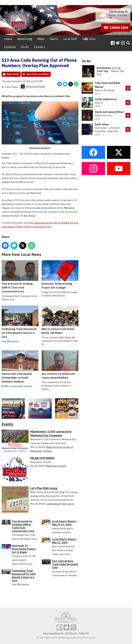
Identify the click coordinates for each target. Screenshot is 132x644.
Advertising (25, 39)
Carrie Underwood (106, 99)
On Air (25, 47)
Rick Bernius (104, 68)
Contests (10, 47)
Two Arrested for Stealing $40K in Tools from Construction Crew (20, 277)
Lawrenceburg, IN (118, 12)
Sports (54, 39)
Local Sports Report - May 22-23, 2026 (65, 523)
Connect (40, 47)
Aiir (76, 638)
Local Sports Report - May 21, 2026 (65, 541)
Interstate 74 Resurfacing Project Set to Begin (60, 275)
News (41, 39)
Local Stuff (70, 39)
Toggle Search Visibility (128, 43)
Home (8, 39)
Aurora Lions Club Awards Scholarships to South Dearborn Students (20, 366)
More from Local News (38, 74)
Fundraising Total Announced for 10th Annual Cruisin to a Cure (20, 322)
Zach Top (102, 71)
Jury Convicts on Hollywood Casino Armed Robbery (60, 365)
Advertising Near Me (53, 633)
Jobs (85, 39)
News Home (13, 74)
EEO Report (71, 633)
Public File (84, 633)
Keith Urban (102, 124)
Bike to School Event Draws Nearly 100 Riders (60, 320)
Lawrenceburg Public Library (60, 504)
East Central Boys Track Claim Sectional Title (65, 564)
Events (7, 424)
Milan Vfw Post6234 (56, 466)
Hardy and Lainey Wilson (109, 112)
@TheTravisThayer (33, 87)
